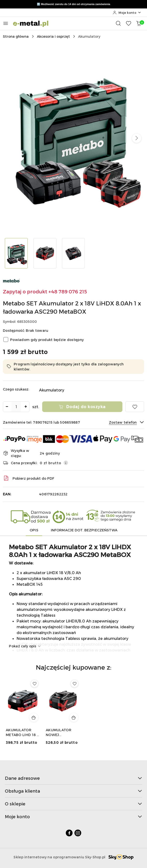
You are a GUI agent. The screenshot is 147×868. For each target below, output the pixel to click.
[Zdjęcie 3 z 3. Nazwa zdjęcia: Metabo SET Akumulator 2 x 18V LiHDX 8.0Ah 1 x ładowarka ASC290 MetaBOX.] (74, 253)
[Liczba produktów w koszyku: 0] (139, 23)
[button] (137, 138)
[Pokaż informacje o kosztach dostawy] (66, 463)
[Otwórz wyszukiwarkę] (118, 23)
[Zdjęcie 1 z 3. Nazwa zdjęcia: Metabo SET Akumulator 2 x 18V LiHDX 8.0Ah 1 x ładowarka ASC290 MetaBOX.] (16, 253)
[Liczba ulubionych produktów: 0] (128, 23)
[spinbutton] (16, 407)
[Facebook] (69, 833)
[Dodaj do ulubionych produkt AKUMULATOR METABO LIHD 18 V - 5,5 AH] (34, 684)
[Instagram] (78, 833)
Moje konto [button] (73, 816)
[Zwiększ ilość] (26, 407)
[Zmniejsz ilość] (7, 407)
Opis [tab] (34, 530)
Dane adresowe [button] (73, 778)
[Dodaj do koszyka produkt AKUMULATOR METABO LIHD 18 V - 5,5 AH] (34, 717)
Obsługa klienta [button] (73, 791)
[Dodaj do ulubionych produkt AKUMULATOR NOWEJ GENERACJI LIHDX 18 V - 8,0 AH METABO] (74, 684)
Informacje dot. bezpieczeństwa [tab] (84, 530)
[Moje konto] (127, 13)
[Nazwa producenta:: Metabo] (11, 280)
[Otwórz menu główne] (6, 23)
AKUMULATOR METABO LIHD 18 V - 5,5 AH (22, 733)
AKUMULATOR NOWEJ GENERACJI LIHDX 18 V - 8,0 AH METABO (62, 733)
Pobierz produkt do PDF (29, 478)
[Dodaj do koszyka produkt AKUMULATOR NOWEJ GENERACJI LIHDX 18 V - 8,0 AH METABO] (74, 717)
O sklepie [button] (73, 804)
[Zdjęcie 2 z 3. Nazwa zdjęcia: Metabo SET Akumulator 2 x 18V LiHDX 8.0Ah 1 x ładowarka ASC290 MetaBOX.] (45, 253)
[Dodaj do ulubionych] (135, 407)
